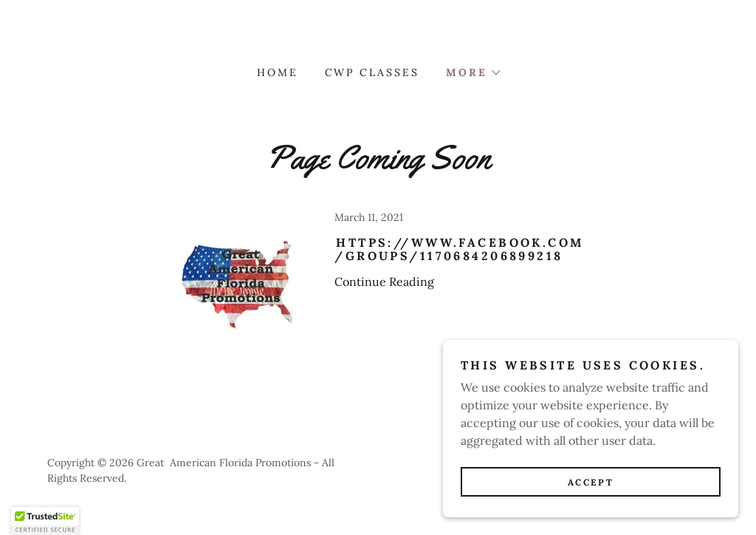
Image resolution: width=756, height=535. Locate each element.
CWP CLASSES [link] (372, 72)
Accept (591, 482)
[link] (378, 299)
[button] (472, 72)
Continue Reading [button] (384, 282)
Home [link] (278, 72)
